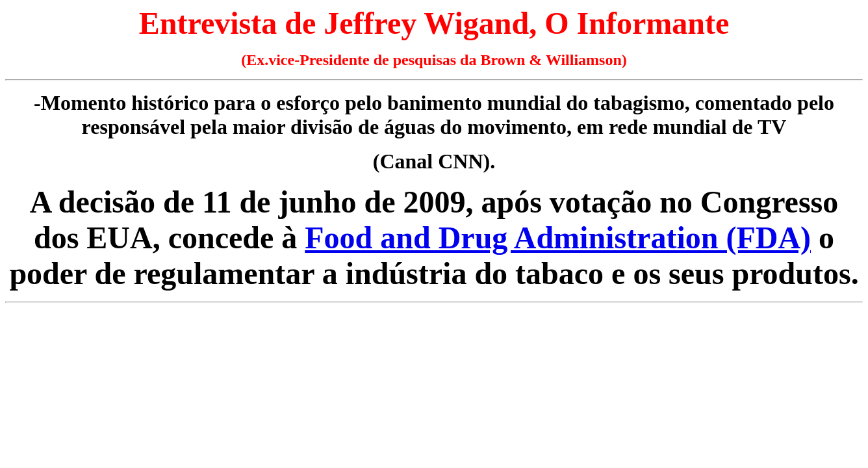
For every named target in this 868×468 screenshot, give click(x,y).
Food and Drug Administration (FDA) (558, 238)
